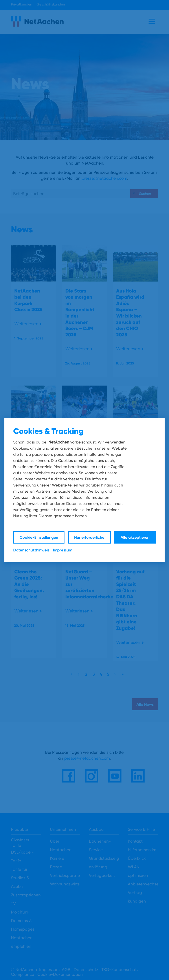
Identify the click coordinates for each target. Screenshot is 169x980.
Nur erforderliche (89, 537)
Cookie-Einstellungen (39, 537)
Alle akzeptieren (135, 537)
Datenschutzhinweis (31, 550)
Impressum (63, 550)
